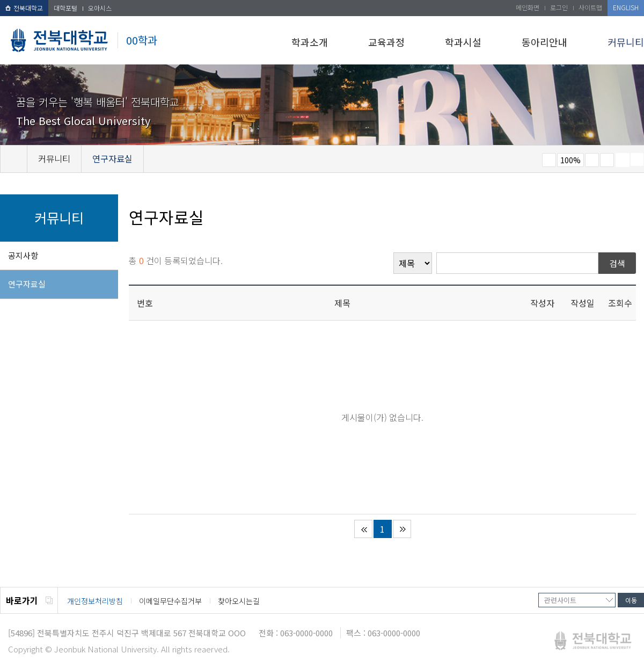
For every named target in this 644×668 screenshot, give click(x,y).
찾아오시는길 (239, 601)
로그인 (559, 7)
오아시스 (100, 8)
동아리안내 (544, 42)
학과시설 (463, 42)
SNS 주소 (637, 159)
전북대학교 (24, 8)
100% (570, 160)
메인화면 (528, 7)
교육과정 (386, 42)
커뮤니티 (626, 42)
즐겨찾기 (607, 160)
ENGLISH (626, 7)
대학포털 (65, 8)
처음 (363, 529)
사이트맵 (590, 7)
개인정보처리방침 (95, 601)
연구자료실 (27, 284)
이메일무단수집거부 (170, 601)
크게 (592, 160)
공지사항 (23, 255)
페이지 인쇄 (623, 160)
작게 (549, 160)
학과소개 (310, 42)
